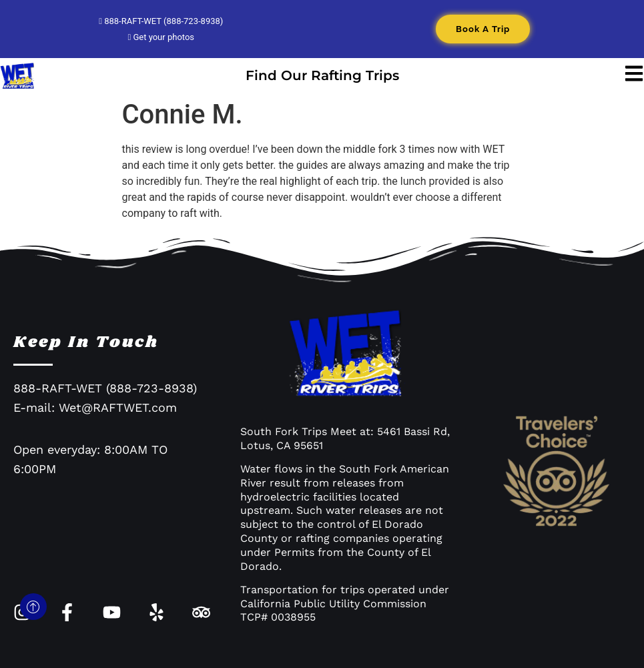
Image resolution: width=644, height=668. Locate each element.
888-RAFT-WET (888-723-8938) (161, 21)
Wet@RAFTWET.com (118, 407)
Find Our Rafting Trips (322, 75)
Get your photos (161, 37)
